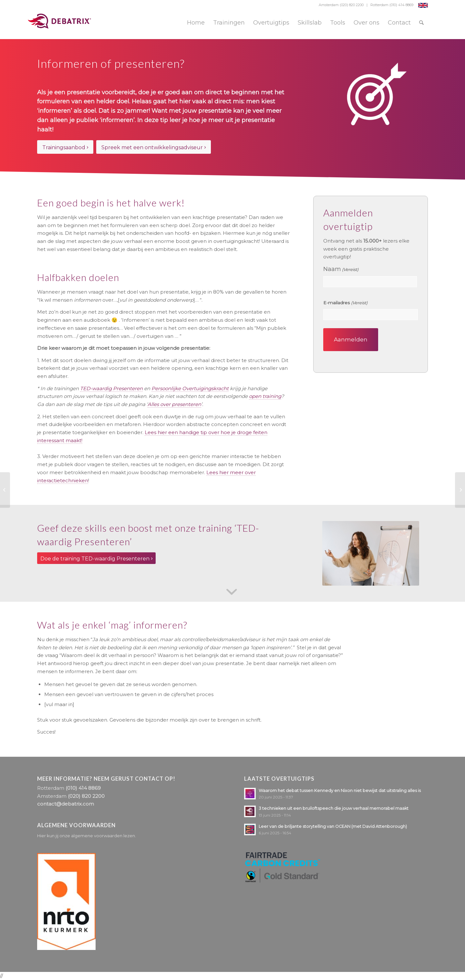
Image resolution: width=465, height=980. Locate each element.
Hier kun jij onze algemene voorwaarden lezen (86, 836)
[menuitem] (196, 23)
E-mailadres (345, 303)
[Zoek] (421, 23)
